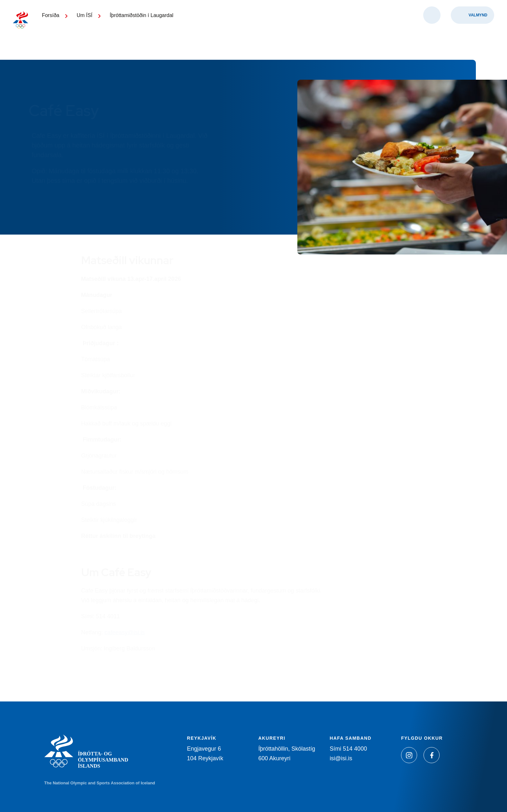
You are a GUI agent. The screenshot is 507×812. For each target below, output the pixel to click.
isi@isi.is (341, 758)
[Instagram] (409, 755)
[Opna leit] (432, 32)
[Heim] (29, 29)
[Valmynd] (472, 32)
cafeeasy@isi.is (125, 632)
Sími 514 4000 (348, 749)
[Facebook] (432, 755)
